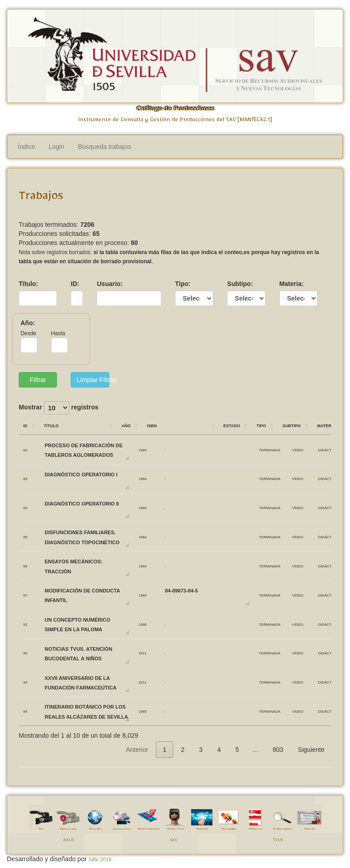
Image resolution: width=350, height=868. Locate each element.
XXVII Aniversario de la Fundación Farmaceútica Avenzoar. (87, 682)
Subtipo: (240, 284)
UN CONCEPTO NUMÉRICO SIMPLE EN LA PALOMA (87, 624)
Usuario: (110, 284)
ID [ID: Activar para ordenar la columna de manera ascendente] (25, 425)
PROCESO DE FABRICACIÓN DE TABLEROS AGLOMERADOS (87, 450)
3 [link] (201, 750)
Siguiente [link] (311, 750)
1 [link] (165, 750)
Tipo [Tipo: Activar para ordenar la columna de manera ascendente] (261, 425)
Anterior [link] (137, 750)
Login (57, 147)
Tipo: (183, 284)
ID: (75, 284)
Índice (26, 147)
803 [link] (278, 750)
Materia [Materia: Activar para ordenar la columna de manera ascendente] (326, 425)
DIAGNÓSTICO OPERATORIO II (87, 508)
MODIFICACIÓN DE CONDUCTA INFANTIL (87, 595)
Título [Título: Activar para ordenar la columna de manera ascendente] (51, 425)
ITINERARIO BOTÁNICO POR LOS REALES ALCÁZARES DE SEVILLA (87, 711)
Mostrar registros (59, 408)
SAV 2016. (101, 859)
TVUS (278, 841)
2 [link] (183, 750)
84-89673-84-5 (207, 595)
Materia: (292, 284)
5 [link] (237, 750)
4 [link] (219, 750)
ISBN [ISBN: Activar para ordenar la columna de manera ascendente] (152, 425)
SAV (174, 841)
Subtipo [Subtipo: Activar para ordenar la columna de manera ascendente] (292, 425)
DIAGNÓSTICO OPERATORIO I (87, 479)
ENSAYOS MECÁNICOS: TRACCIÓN (87, 566)
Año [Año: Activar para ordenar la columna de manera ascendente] (126, 425)
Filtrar (38, 380)
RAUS (69, 841)
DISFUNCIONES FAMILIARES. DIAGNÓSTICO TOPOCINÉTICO (87, 537)
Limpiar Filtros (93, 380)
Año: (28, 323)
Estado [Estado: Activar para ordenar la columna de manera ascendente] (232, 425)
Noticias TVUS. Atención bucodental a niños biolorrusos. (87, 653)
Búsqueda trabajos (105, 147)
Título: (28, 284)
